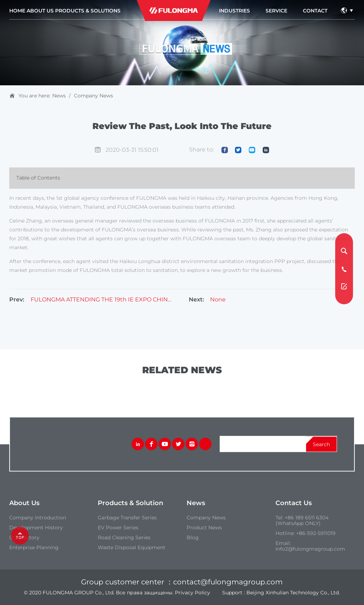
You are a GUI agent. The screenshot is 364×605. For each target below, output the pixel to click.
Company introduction (38, 518)
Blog (193, 537)
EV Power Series (118, 528)
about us (40, 11)
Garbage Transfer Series (127, 518)
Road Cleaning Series (124, 537)
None (218, 300)
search (321, 444)
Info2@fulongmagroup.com (310, 549)
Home (17, 11)
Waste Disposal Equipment (132, 547)
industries (234, 11)
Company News (93, 96)
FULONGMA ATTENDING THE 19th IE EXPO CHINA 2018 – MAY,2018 (101, 300)
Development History (36, 528)
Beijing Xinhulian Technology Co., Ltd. (293, 593)
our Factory (24, 537)
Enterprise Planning (34, 547)
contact (315, 11)
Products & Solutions (88, 11)
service (276, 11)
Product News (204, 528)
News (59, 96)
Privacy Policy (192, 593)
